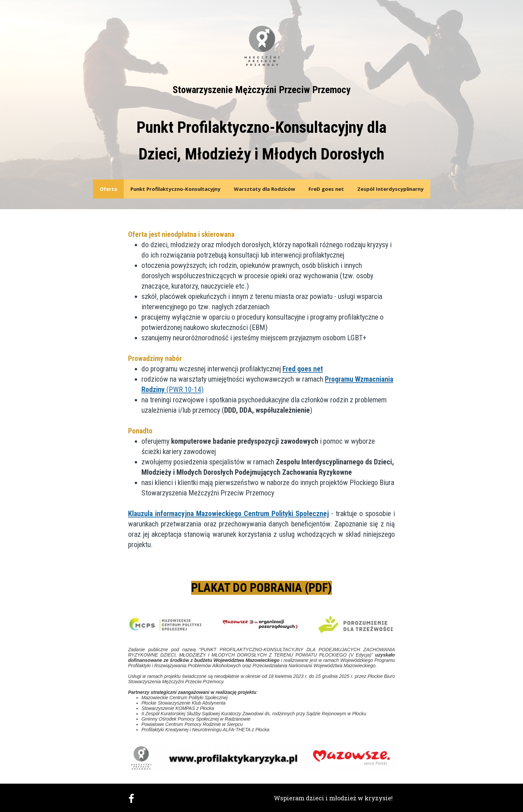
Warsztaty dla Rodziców (265, 189)
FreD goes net (326, 189)
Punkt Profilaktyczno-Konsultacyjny (175, 189)
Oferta (108, 189)
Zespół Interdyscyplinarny (390, 189)
